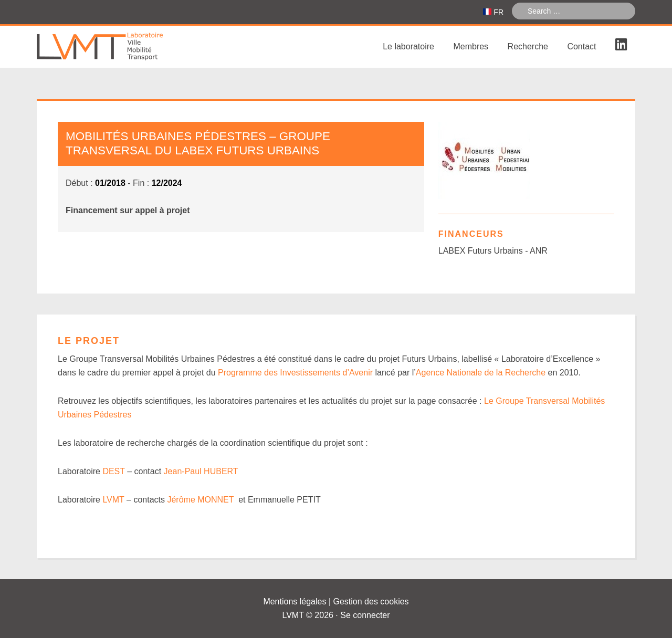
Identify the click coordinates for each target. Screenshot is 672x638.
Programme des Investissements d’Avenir (295, 373)
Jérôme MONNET (200, 500)
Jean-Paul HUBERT (201, 471)
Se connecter (365, 615)
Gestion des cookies (371, 602)
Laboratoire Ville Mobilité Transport (115, 47)
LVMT (113, 500)
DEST (113, 471)
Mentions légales (295, 602)
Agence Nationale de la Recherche (481, 373)
